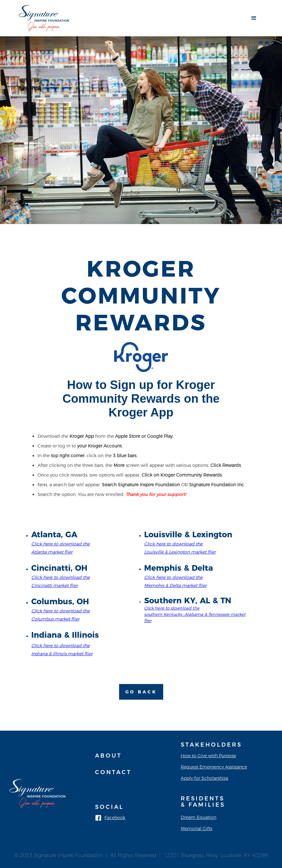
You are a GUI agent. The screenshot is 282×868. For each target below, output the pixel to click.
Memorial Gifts (196, 829)
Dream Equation (199, 817)
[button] (254, 18)
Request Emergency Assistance (214, 767)
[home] (44, 18)
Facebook (115, 818)
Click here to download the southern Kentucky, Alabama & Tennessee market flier (195, 614)
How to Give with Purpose (208, 756)
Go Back (141, 692)
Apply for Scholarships (204, 778)
